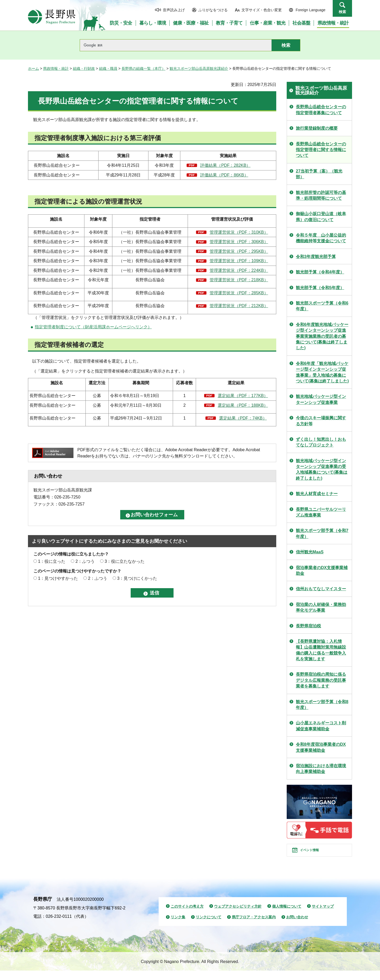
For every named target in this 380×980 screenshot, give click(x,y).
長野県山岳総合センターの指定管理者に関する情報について (321, 150)
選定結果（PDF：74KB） (243, 418)
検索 (342, 12)
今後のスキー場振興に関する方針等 (321, 421)
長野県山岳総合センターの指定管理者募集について (321, 110)
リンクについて (209, 926)
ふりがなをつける (213, 10)
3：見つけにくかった (137, 578)
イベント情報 (316, 855)
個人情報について (287, 915)
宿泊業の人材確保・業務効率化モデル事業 (321, 607)
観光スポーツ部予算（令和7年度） (322, 533)
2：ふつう (85, 561)
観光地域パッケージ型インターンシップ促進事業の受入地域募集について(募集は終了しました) (322, 469)
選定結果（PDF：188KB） (243, 405)
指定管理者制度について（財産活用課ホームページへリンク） (93, 327)
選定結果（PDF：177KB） (243, 396)
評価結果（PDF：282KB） (225, 165)
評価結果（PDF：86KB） (224, 175)
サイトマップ (323, 915)
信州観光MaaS (310, 552)
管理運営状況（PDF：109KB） (239, 261)
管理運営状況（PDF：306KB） (239, 242)
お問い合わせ (297, 926)
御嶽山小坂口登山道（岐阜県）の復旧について (321, 217)
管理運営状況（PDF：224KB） (239, 270)
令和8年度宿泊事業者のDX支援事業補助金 (321, 747)
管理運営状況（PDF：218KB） (239, 280)
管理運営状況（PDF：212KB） (239, 306)
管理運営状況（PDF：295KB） (239, 251)
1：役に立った (52, 561)
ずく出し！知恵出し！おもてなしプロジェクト (321, 442)
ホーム (33, 68)
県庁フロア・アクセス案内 (254, 926)
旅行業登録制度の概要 (317, 128)
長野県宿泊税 (308, 626)
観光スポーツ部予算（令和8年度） (322, 705)
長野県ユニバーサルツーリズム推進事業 (321, 512)
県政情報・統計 (56, 68)
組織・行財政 (84, 68)
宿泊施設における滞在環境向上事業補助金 (321, 769)
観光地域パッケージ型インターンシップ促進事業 (321, 399)
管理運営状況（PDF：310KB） (239, 232)
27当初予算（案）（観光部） (319, 174)
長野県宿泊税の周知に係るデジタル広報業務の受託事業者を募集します (321, 680)
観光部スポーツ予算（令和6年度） (322, 306)
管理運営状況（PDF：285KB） (239, 293)
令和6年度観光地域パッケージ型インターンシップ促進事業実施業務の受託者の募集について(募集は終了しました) (322, 336)
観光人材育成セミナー (317, 494)
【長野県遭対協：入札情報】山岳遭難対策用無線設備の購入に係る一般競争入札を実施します (321, 650)
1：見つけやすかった (58, 578)
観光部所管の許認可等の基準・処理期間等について (321, 195)
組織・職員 (108, 68)
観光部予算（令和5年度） (320, 288)
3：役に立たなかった (125, 561)
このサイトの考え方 (187, 915)
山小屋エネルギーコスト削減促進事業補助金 (321, 726)
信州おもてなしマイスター (321, 589)
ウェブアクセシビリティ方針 (238, 915)
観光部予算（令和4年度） (320, 272)
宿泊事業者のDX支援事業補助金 (322, 571)
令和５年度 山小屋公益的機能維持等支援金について (321, 238)
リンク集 (178, 926)
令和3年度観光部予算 (316, 257)
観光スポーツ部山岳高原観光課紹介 (199, 68)
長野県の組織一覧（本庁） (143, 68)
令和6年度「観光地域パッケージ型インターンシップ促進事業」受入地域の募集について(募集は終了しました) (322, 372)
